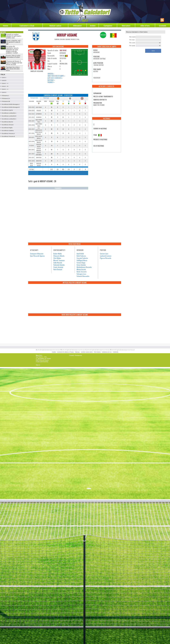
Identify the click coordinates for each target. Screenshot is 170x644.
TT (63, 101)
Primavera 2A (6, 99)
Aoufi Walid (80, 254)
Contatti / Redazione (76, 355)
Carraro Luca (104, 254)
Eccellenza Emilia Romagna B (11, 107)
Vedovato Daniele (59, 265)
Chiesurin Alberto (59, 256)
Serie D (4, 92)
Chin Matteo (57, 258)
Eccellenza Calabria (8, 131)
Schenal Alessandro (83, 276)
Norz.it (38, 365)
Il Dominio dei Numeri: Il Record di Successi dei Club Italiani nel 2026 (14, 63)
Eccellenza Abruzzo (8, 125)
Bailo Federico (81, 256)
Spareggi (46, 98)
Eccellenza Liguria (7, 110)
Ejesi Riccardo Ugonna (37, 256)
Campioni (108, 26)
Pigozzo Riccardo (106, 258)
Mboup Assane (81, 269)
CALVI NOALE (63, 50)
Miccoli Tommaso (59, 260)
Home (6, 26)
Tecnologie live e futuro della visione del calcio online (13, 69)
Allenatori (77, 26)
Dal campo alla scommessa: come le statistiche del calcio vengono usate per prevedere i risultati (12, 50)
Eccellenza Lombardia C (9, 119)
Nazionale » (51, 80)
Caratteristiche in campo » (56, 76)
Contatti (162, 26)
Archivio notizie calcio (87, 352)
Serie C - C (5, 89)
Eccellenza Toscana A (8, 134)
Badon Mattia (58, 254)
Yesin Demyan (58, 269)
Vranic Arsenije (58, 267)
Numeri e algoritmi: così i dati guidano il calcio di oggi (14, 42)
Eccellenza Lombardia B (9, 116)
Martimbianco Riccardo (84, 267)
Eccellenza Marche (8, 122)
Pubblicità (115, 352)
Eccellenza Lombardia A (9, 113)
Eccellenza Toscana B (8, 136)
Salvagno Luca (81, 274)
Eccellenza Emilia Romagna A (11, 104)
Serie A (4, 78)
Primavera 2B (6, 101)
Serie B (4, 80)
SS (74, 101)
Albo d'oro (145, 26)
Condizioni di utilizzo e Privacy (65, 352)
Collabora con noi (107, 352)
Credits (54, 352)
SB (69, 101)
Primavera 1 (6, 96)
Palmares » (51, 82)
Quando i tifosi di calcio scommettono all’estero (13, 56)
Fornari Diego (81, 263)
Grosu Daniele (81, 265)
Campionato (34, 98)
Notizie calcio (55, 26)
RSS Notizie (97, 352)
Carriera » (51, 74)
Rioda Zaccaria (82, 272)
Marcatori (126, 26)
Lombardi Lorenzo (106, 256)
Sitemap (77, 352)
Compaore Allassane (37, 254)
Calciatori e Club (27, 26)
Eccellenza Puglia (7, 128)
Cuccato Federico (82, 258)
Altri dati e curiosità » (55, 78)
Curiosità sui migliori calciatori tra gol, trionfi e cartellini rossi (14, 36)
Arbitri (93, 26)
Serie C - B (5, 86)
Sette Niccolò (58, 263)
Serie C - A (5, 83)
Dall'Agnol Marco (82, 260)
